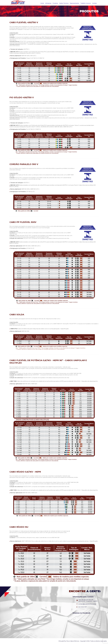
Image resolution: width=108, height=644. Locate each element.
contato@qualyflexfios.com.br (87, 604)
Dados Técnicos (64, 3)
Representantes (74, 3)
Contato (94, 3)
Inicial (42, 3)
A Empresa (48, 3)
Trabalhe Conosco (86, 3)
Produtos (55, 3)
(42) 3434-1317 (83, 607)
